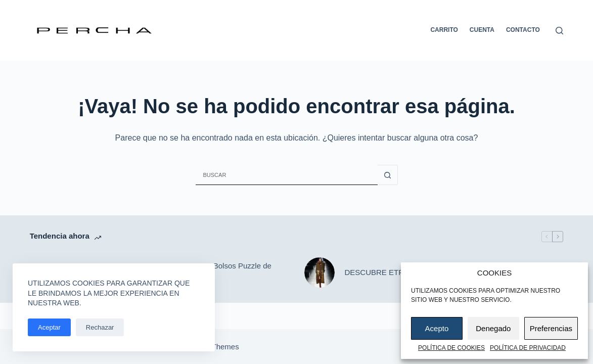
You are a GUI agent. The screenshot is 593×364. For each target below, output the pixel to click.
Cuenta (482, 30)
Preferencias (551, 328)
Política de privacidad (528, 348)
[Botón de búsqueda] (388, 175)
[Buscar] (559, 31)
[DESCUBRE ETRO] (320, 272)
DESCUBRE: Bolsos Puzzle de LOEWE (219, 272)
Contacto (523, 30)
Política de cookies (451, 348)
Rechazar (100, 327)
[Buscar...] (287, 175)
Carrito (444, 30)
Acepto (437, 328)
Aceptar (49, 327)
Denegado (493, 328)
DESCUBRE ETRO (377, 272)
